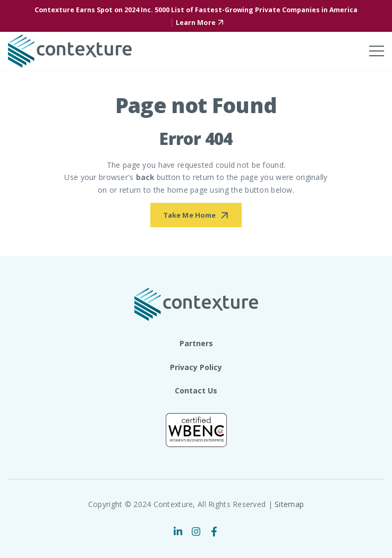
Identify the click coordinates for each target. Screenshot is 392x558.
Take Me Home (190, 215)
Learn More (196, 23)
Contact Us (196, 390)
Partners (196, 343)
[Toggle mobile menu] (377, 51)
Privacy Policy (196, 367)
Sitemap (289, 504)
